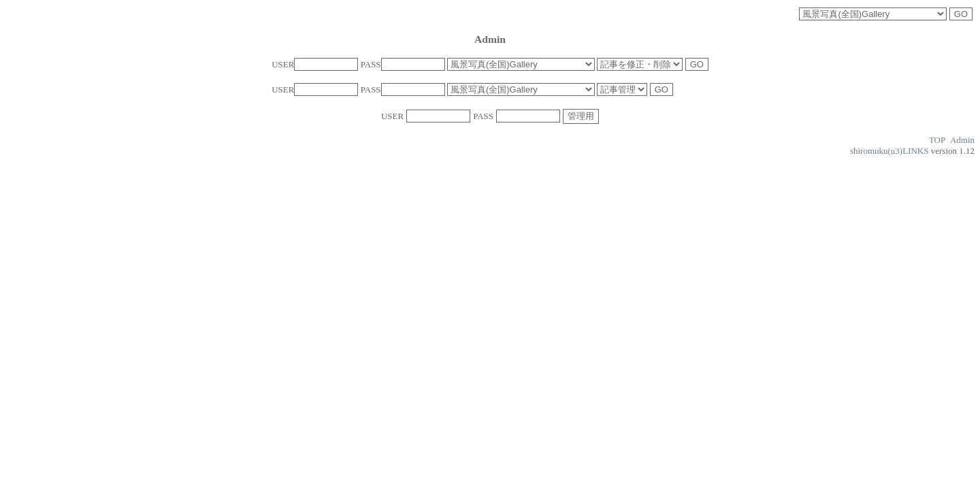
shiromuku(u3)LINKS (889, 151)
